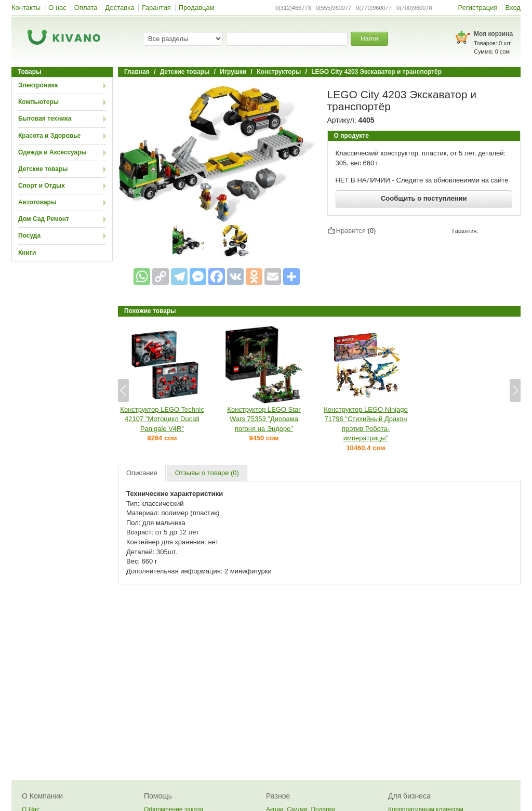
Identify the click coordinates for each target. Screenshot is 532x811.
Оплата (86, 8)
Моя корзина (493, 34)
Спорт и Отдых (42, 186)
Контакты (26, 8)
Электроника (38, 85)
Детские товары (43, 169)
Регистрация (478, 8)
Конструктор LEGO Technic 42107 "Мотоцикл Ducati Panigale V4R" (162, 419)
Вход (513, 8)
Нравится (351, 230)
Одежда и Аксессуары (52, 152)
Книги (27, 253)
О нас (57, 8)
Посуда (29, 236)
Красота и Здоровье (49, 136)
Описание (142, 473)
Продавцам (197, 8)
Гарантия (156, 8)
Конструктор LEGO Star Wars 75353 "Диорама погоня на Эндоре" (264, 419)
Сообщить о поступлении (424, 198)
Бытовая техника (45, 119)
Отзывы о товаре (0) (207, 473)
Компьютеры (38, 102)
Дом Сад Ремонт (44, 219)
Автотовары (37, 202)
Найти (369, 38)
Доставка (120, 8)
